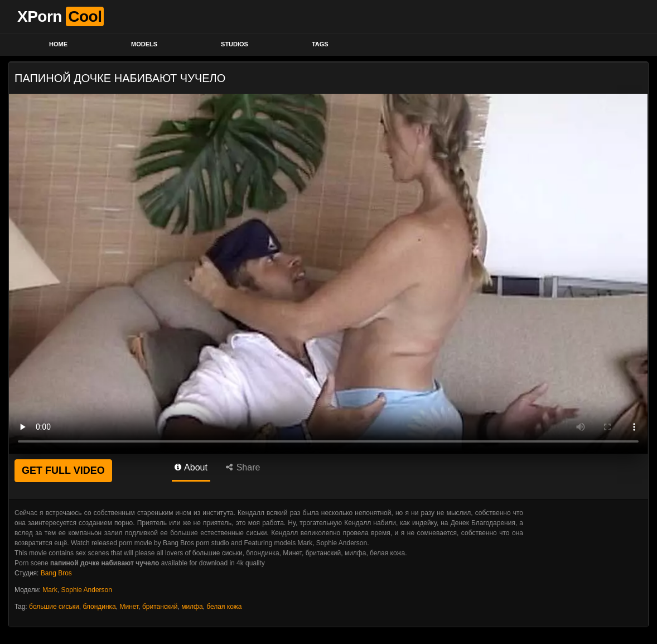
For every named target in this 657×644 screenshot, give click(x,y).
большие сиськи (54, 607)
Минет (129, 607)
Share (243, 467)
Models (144, 44)
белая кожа (224, 607)
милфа (192, 607)
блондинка (99, 607)
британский (160, 607)
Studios (235, 44)
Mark (50, 590)
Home (58, 44)
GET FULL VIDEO (63, 470)
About (191, 467)
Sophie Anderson (87, 590)
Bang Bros (56, 573)
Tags (320, 44)
